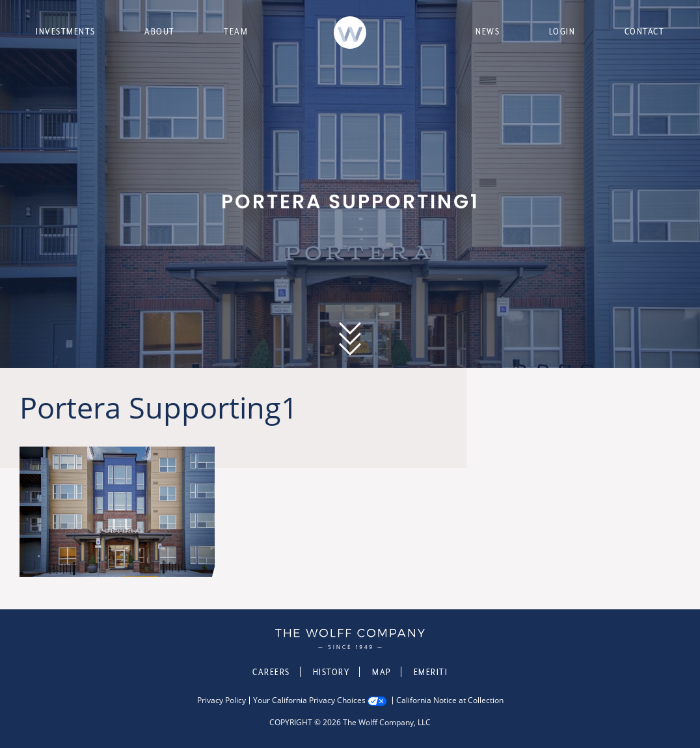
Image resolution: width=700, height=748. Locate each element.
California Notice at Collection (450, 700)
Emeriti (431, 672)
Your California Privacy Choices (309, 700)
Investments (66, 31)
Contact (645, 31)
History (331, 672)
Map (382, 672)
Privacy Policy (222, 700)
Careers (271, 672)
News (488, 31)
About (160, 31)
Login (562, 31)
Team (236, 31)
